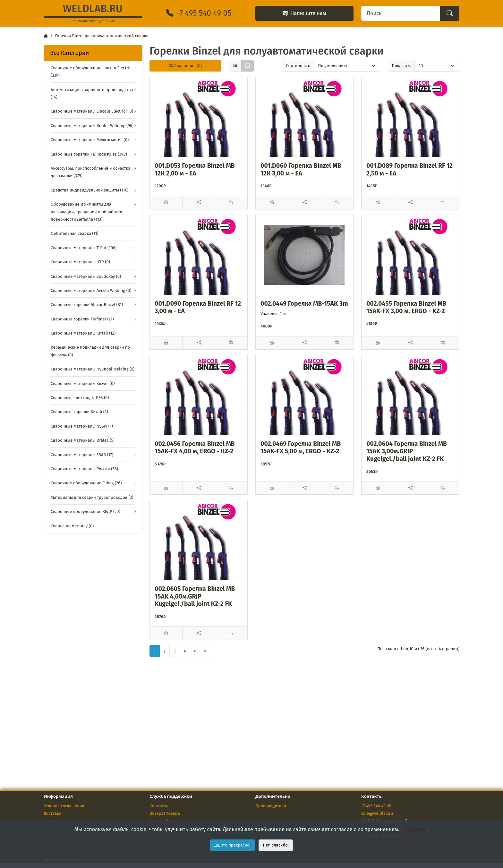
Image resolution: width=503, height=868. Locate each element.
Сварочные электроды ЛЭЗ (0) (80, 398)
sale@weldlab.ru (377, 813)
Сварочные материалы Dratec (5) (83, 440)
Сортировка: (298, 66)
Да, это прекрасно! (232, 845)
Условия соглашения (64, 806)
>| (206, 651)
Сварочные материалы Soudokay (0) (86, 276)
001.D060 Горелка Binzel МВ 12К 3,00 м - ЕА (301, 169)
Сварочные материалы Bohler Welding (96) (92, 126)
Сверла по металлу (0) (72, 526)
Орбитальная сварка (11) (75, 233)
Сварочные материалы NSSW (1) (82, 426)
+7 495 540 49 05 (376, 806)
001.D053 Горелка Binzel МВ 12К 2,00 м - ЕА (195, 169)
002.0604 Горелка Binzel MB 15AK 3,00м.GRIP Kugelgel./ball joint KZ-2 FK (407, 451)
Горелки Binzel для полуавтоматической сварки (102, 36)
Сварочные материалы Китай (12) (83, 333)
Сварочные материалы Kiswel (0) (83, 383)
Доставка (52, 813)
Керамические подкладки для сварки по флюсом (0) (90, 351)
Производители (271, 806)
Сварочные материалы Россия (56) (84, 469)
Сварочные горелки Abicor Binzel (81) (87, 305)
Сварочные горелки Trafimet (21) (82, 319)
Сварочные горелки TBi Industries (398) (89, 154)
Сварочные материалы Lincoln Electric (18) (92, 111)
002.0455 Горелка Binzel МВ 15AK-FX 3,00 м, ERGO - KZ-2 (406, 307)
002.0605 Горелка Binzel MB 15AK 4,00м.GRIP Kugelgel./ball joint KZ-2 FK (195, 596)
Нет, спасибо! (276, 845)
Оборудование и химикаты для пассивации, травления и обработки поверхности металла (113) (86, 212)
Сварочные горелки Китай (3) (79, 412)
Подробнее (414, 829)
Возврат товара (165, 813)
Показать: (401, 66)
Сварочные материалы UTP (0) (80, 262)
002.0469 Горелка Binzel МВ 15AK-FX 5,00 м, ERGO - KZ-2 (301, 447)
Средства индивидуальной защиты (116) (90, 190)
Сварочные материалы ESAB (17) (82, 455)
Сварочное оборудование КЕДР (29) (85, 511)
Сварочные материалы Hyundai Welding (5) (93, 369)
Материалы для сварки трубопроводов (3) (92, 497)
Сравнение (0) (185, 66)
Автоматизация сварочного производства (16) (92, 93)
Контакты (159, 806)
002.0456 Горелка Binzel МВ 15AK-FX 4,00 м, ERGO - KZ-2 (195, 447)
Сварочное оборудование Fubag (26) (86, 483)
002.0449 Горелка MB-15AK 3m (304, 304)
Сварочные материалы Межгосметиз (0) (90, 140)
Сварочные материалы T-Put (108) (84, 248)
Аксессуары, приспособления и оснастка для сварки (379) (90, 172)
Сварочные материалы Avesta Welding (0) (91, 290)
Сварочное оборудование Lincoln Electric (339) (91, 72)
